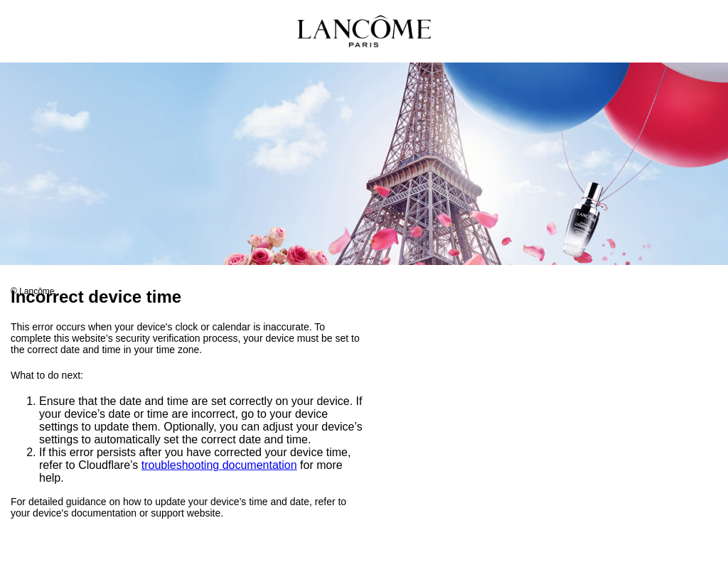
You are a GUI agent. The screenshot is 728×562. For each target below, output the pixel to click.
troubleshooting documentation (219, 466)
